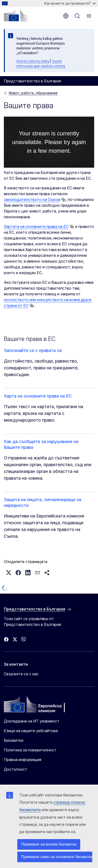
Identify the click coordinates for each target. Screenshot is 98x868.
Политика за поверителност (30, 750)
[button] (9, 573)
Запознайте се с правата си (33, 350)
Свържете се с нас (21, 674)
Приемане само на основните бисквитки (57, 857)
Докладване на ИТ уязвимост (32, 721)
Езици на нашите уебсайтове (31, 731)
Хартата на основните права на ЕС (36, 226)
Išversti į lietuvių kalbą (33, 61)
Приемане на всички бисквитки (49, 844)
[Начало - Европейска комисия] (16, 15)
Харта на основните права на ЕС (38, 396)
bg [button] (66, 16)
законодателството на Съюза (32, 199)
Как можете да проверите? (70, 3)
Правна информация (23, 760)
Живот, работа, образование (33, 93)
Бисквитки (14, 740)
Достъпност (15, 769)
